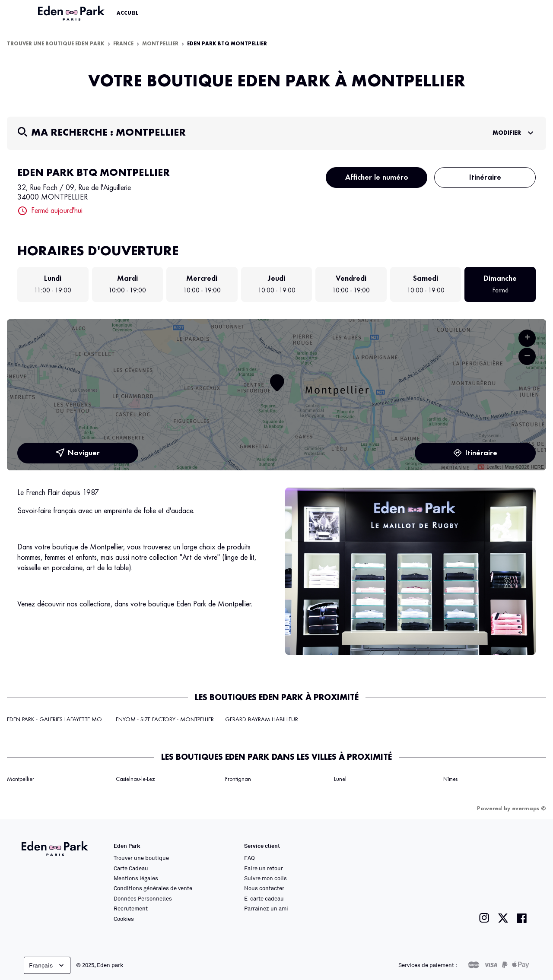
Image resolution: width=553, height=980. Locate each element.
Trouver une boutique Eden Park (56, 44)
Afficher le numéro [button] (377, 178)
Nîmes (450, 779)
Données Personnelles (143, 898)
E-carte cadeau (264, 898)
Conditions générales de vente (153, 888)
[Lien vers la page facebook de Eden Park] (522, 918)
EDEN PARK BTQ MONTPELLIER (227, 44)
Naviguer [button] (78, 453)
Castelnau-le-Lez (135, 779)
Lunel (340, 779)
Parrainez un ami (266, 908)
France (123, 44)
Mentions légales (136, 878)
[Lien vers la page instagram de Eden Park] (484, 918)
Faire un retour (264, 868)
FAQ (249, 858)
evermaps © (529, 809)
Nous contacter (264, 888)
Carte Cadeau (131, 868)
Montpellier (160, 44)
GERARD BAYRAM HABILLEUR (262, 720)
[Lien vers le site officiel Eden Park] (72, 13)
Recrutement (131, 908)
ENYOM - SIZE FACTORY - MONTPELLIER (165, 720)
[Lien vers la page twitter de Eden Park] (503, 918)
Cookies (124, 919)
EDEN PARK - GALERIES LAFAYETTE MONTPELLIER (66, 720)
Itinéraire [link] (475, 453)
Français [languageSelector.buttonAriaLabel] (47, 965)
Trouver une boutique (141, 858)
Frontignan (238, 779)
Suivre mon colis (265, 878)
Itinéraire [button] (485, 178)
